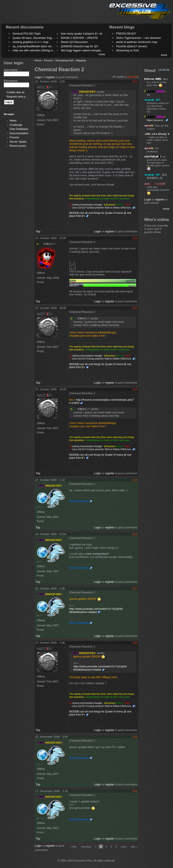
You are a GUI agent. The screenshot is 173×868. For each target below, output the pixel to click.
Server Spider (18, 142)
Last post (132, 77)
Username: (12, 70)
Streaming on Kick (128, 50)
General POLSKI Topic (27, 34)
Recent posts (18, 146)
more (102, 54)
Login (38, 77)
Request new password (21, 97)
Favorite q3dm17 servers (132, 46)
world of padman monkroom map (137, 42)
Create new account (19, 92)
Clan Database (19, 129)
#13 (135, 308)
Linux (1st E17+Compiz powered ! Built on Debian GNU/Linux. (101, 208)
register (50, 77)
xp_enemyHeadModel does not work (35, 46)
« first (73, 847)
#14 (135, 389)
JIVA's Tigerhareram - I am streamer (139, 38)
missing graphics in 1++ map (30, 42)
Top (38, 231)
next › (124, 847)
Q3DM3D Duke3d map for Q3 (79, 46)
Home (38, 60)
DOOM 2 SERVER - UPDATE (79, 38)
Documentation (19, 133)
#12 (135, 238)
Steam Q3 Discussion (74, 42)
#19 (135, 737)
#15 (135, 480)
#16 (135, 534)
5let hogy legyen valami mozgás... (82, 50)
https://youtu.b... (156, 120)
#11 (135, 81)
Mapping (81, 60)
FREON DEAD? (126, 34)
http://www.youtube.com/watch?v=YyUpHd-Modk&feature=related (96, 610)
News (13, 121)
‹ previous (86, 847)
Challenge (16, 125)
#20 (135, 791)
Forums (14, 137)
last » (134, 847)
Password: (12, 81)
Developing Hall (64, 60)
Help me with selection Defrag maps (35, 50)
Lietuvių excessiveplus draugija (87, 205)
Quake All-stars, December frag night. (36, 38)
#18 (135, 643)
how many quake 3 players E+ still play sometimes (92, 34)
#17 (135, 588)
